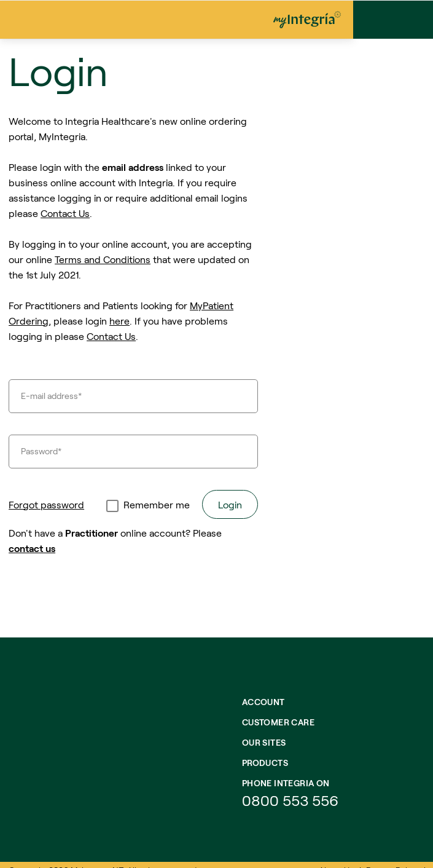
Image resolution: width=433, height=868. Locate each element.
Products (265, 763)
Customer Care (278, 722)
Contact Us (65, 213)
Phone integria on (286, 783)
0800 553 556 (292, 800)
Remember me (157, 504)
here (119, 321)
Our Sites (264, 742)
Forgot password (46, 504)
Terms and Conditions (103, 259)
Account (263, 702)
